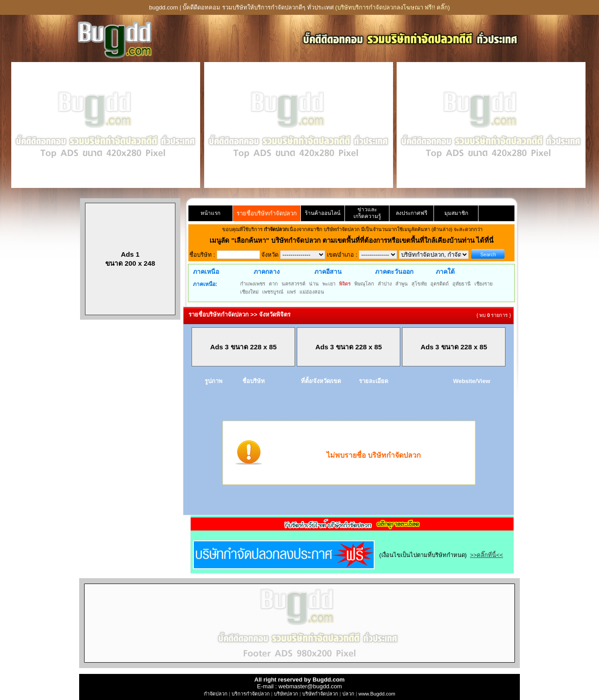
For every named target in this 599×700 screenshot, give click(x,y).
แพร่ (291, 292)
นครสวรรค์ (293, 284)
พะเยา (329, 284)
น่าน (314, 284)
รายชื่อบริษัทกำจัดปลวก (267, 213)
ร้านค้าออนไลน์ (323, 213)
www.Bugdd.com (377, 694)
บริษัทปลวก (286, 694)
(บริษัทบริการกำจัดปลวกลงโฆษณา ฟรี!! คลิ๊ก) (392, 7)
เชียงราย (483, 284)
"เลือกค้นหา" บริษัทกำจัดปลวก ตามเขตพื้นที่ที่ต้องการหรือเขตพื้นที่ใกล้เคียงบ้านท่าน (354, 240)
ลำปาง (385, 284)
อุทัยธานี (462, 284)
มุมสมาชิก (456, 213)
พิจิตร (345, 284)
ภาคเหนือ (206, 272)
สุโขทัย (419, 284)
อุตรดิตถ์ (440, 284)
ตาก (273, 284)
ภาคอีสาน (328, 272)
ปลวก (348, 694)
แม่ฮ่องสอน (312, 292)
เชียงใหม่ (249, 292)
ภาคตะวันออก (394, 272)
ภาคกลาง (267, 272)
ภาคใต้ (445, 272)
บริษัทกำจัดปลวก (320, 694)
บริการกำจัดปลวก (251, 694)
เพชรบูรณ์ (273, 292)
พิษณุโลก (364, 284)
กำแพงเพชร (253, 284)
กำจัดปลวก (216, 694)
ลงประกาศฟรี (411, 213)
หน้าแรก (210, 213)
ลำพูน (402, 284)
